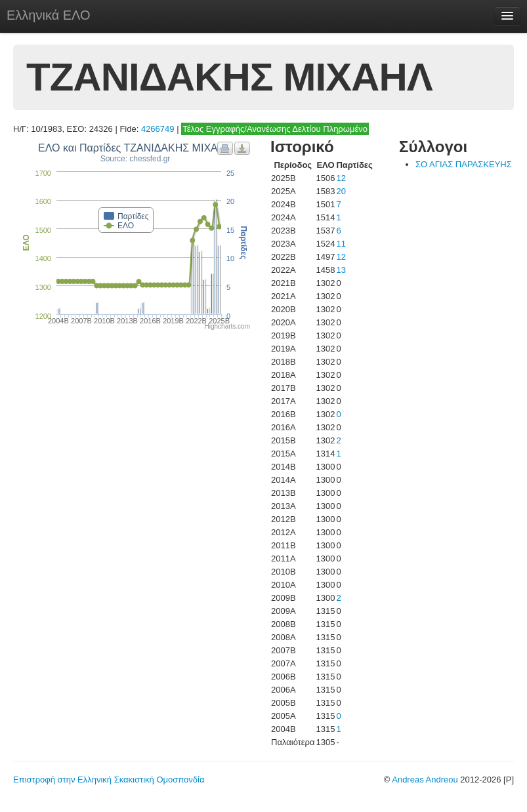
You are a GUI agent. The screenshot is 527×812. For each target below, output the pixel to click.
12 (341, 178)
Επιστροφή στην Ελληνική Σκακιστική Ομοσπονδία (109, 780)
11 (341, 244)
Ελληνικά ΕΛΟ (49, 15)
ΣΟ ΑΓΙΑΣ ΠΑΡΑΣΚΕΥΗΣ (464, 164)
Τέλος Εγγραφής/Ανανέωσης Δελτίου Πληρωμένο (275, 129)
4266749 (158, 129)
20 (341, 191)
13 (341, 270)
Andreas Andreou (425, 780)
